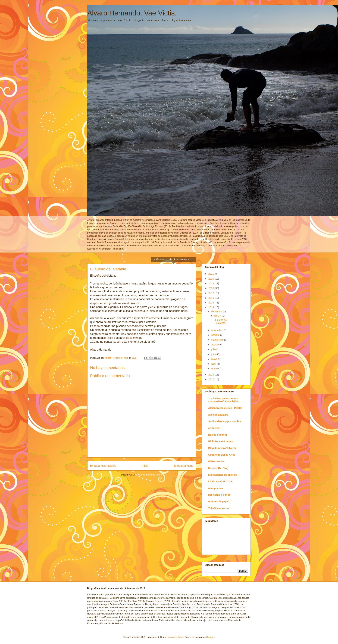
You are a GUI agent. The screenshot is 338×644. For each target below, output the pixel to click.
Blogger (210, 637)
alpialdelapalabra (218, 415)
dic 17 (218, 316)
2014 (212, 307)
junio (214, 354)
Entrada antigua (184, 466)
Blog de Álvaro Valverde (222, 448)
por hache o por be (219, 495)
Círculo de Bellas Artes (222, 455)
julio (214, 349)
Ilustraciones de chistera (223, 475)
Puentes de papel (218, 501)
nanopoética (215, 488)
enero (215, 368)
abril (214, 364)
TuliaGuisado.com (219, 508)
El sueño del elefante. (220, 321)
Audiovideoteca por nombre (225, 421)
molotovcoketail (176, 637)
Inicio (145, 466)
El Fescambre (216, 461)
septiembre (218, 340)
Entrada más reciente (103, 466)
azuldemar (214, 428)
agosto (215, 345)
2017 (212, 293)
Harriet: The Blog (218, 468)
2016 (212, 298)
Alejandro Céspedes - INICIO (225, 408)
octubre (216, 335)
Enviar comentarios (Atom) (149, 475)
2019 (212, 283)
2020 (212, 279)
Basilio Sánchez (218, 435)
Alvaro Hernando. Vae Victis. (132, 13)
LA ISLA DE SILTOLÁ (220, 481)
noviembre (217, 330)
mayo (215, 359)
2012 (212, 379)
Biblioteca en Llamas (220, 441)
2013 (212, 375)
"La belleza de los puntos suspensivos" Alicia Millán (224, 400)
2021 (212, 274)
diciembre (217, 312)
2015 (212, 303)
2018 (212, 288)
